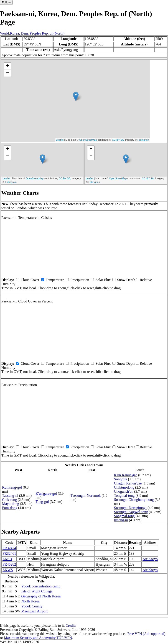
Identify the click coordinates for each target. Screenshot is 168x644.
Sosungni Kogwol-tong (131, 512)
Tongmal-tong (124, 495)
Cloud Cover (30, 280)
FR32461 (9, 553)
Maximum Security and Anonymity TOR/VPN (38, 638)
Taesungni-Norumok (86, 495)
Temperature (55, 280)
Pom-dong (10, 508)
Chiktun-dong (124, 487)
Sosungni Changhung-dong (134, 500)
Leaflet (60, 140)
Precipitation (80, 280)
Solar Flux (103, 280)
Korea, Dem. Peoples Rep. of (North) (37, 33)
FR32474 (9, 548)
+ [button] (8, 66)
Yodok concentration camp (41, 586)
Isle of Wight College (37, 591)
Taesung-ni (10, 495)
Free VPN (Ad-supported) (146, 634)
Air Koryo (150, 559)
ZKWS (8, 570)
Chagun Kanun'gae (128, 483)
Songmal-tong (124, 516)
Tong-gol (42, 502)
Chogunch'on (124, 491)
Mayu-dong (11, 504)
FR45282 (9, 564)
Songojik (121, 479)
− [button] (8, 73)
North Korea (30, 601)
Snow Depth (126, 280)
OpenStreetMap (88, 140)
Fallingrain (143, 140)
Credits (71, 625)
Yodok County (32, 606)
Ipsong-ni (121, 520)
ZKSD (7, 559)
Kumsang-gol (12, 487)
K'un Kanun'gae (126, 475)
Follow (6, 2)
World (5, 33)
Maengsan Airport (34, 611)
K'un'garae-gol (46, 493)
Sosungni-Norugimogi (130, 508)
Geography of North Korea (41, 596)
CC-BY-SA (118, 140)
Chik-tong (9, 500)
